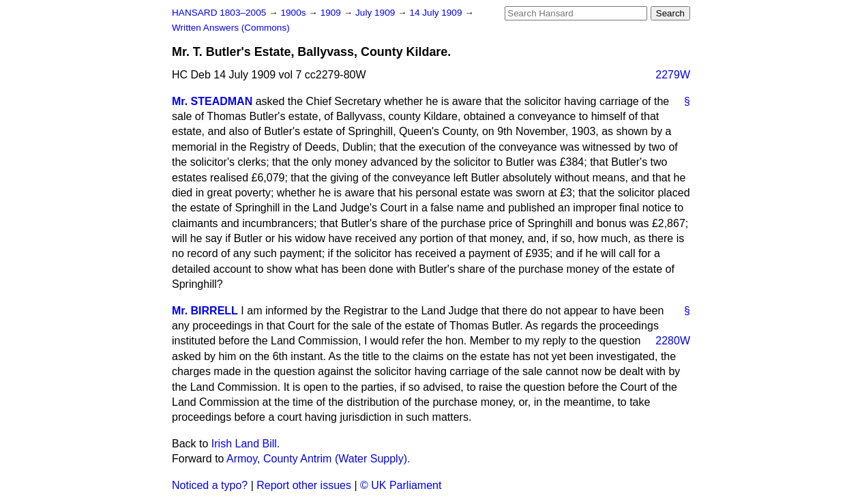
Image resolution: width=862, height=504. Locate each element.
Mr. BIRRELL (205, 311)
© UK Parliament (401, 485)
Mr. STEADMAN (212, 101)
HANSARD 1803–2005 (219, 13)
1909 (332, 13)
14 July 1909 (437, 13)
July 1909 (376, 13)
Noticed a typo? (210, 485)
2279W (673, 75)
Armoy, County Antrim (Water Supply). (318, 459)
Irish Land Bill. (246, 444)
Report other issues (304, 485)
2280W (673, 341)
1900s (294, 13)
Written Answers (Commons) (231, 28)
